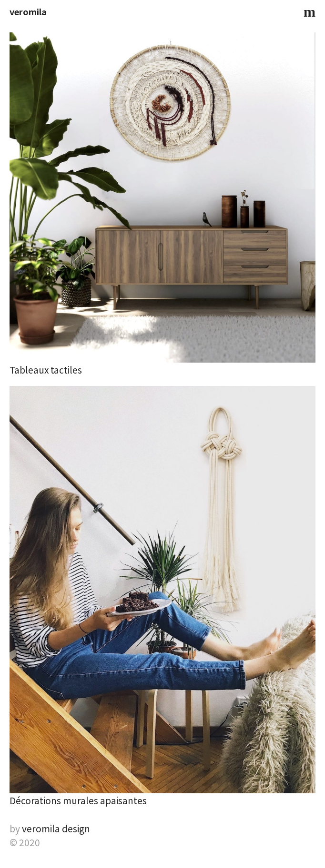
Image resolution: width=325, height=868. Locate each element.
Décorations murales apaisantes (78, 800)
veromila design (56, 828)
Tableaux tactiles (46, 370)
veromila (28, 11)
